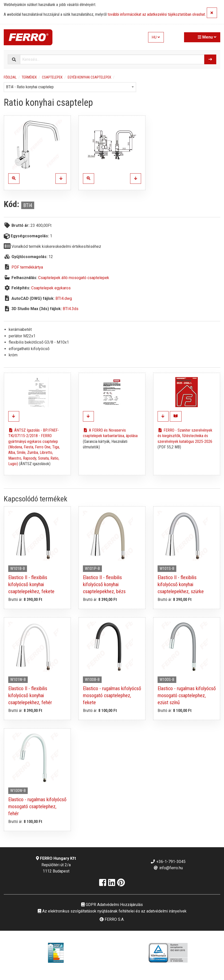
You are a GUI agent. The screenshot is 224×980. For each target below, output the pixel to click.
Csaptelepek (52, 77)
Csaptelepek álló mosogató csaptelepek (74, 278)
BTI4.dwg (64, 298)
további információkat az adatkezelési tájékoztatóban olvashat (156, 15)
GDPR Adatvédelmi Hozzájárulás (112, 905)
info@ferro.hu (168, 868)
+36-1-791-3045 (168, 862)
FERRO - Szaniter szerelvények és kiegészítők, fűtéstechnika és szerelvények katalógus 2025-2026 (185, 436)
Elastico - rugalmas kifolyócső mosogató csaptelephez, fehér (37, 806)
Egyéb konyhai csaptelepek (89, 77)
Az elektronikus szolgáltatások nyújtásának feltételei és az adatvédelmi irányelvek (112, 911)
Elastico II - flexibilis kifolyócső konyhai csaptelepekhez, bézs (104, 584)
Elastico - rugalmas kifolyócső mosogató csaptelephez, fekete (112, 695)
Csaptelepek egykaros (51, 288)
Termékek (29, 77)
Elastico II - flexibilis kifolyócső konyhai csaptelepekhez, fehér (30, 695)
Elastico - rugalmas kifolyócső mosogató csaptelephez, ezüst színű (187, 695)
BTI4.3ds (71, 309)
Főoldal (10, 77)
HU (156, 37)
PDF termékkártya (27, 267)
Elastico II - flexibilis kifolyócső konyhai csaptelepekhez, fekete (31, 584)
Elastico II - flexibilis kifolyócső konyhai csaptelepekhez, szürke (181, 584)
